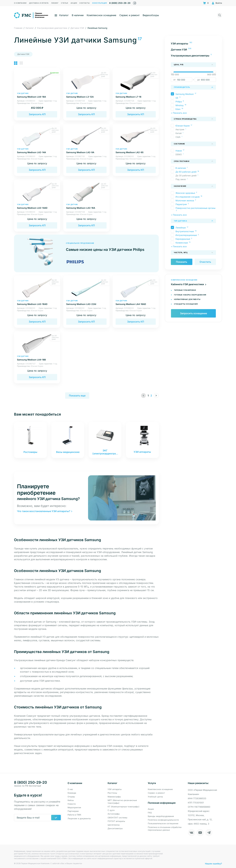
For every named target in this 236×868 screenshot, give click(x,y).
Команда (72, 793)
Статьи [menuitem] (64, 3)
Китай (179, 133)
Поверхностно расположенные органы (195, 208)
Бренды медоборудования (161, 816)
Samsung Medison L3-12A (86, 95)
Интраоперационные (186, 235)
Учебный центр (155, 797)
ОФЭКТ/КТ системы (117, 818)
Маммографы (114, 797)
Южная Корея (183, 126)
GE (177, 98)
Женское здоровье (185, 193)
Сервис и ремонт (129, 15)
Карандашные (183, 239)
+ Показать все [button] (179, 113)
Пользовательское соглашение (163, 824)
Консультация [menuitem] (100, 3)
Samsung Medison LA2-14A (37, 151)
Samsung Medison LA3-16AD (37, 303)
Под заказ (181, 179)
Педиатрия (181, 204)
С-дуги (111, 810)
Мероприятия (74, 807)
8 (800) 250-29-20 (120, 3)
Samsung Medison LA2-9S (136, 151)
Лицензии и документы (79, 818)
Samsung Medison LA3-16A (86, 206)
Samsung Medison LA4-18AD (136, 303)
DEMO (179, 154)
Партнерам (73, 811)
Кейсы (71, 800)
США (179, 137)
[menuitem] (193, 44)
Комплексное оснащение (101, 15)
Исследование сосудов (188, 197)
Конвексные (182, 243)
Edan (178, 109)
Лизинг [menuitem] (55, 3)
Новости (72, 804)
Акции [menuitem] (74, 3)
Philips (179, 102)
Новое (179, 151)
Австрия (181, 129)
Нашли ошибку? (213, 862)
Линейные (181, 228)
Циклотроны (114, 825)
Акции (151, 809)
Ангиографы (114, 814)
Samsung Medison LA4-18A (37, 95)
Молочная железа (185, 200)
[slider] (172, 72)
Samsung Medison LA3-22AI (86, 303)
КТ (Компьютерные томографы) (123, 807)
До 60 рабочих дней (186, 172)
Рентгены (112, 793)
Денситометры (115, 828)
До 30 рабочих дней (187, 175)
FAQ (150, 813)
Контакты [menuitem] (85, 3)
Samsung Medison (185, 94)
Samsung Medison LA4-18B (37, 358)
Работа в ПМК (75, 815)
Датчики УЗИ (23, 54)
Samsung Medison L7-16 (136, 95)
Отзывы (71, 797)
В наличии (78, 15)
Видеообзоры (151, 15)
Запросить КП (37, 114)
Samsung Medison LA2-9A (86, 151)
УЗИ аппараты (115, 789)
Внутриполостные (185, 231)
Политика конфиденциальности (163, 820)
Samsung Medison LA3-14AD (37, 206)
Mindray (180, 105)
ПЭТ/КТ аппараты (116, 821)
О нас (70, 789)
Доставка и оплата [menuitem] (39, 3)
